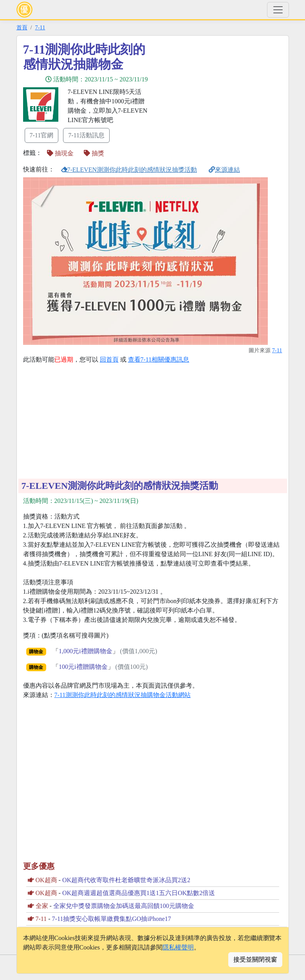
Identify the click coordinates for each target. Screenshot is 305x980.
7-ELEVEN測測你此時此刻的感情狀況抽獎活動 (129, 170)
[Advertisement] (223, 97)
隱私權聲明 (178, 947)
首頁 (22, 27)
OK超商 (46, 880)
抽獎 (94, 153)
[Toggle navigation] (278, 10)
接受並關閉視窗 (255, 959)
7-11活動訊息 (86, 135)
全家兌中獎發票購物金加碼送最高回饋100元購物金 (124, 906)
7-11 (40, 27)
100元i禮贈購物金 (83, 667)
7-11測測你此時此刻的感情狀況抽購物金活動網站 (123, 695)
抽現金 (60, 153)
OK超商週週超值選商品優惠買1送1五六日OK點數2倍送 (139, 893)
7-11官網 (42, 135)
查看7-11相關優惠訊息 (159, 359)
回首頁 (109, 359)
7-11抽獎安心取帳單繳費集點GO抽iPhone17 (112, 919)
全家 (42, 906)
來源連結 (224, 170)
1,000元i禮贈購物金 (85, 651)
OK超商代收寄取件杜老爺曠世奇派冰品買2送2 (126, 880)
